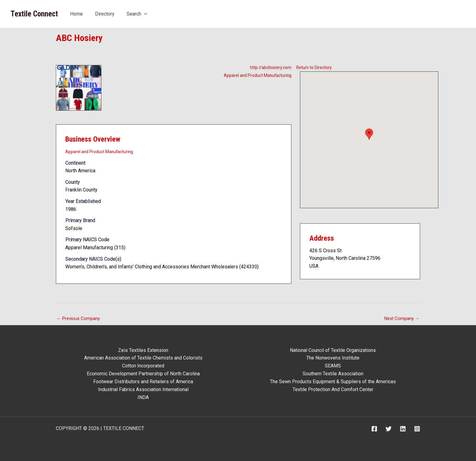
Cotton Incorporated (143, 366)
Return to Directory (316, 67)
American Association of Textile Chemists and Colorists (143, 358)
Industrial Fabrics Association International (143, 389)
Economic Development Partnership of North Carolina (143, 374)
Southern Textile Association (333, 374)
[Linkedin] (403, 428)
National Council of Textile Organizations (333, 351)
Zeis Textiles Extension (143, 351)
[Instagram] (417, 428)
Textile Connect (34, 14)
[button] (144, 14)
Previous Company (80, 319)
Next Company (401, 319)
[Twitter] (389, 428)
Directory (105, 14)
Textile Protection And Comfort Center (333, 389)
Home (76, 14)
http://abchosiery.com (269, 67)
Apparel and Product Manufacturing (254, 75)
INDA (143, 397)
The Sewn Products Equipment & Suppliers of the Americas (333, 382)
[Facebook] (374, 428)
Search (137, 14)
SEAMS (333, 366)
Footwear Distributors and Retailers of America (143, 382)
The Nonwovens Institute (333, 358)
